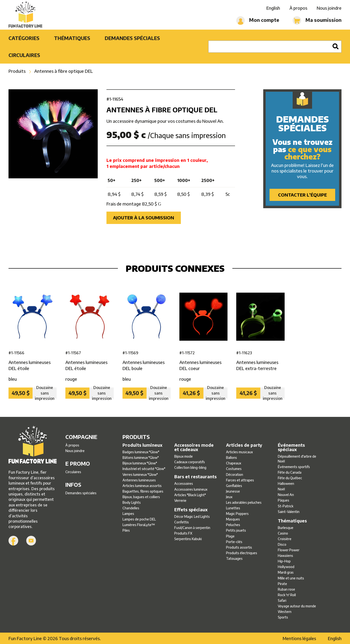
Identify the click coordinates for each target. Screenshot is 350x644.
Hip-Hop (284, 561)
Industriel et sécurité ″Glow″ (144, 469)
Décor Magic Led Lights (192, 516)
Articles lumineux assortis (142, 486)
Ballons (232, 458)
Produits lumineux (142, 445)
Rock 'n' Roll (287, 595)
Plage (230, 536)
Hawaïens (285, 556)
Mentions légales (299, 638)
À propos (298, 8)
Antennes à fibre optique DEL (64, 71)
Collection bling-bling (190, 467)
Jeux (229, 497)
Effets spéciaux (191, 510)
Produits (17, 71)
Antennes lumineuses (139, 480)
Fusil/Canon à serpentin (192, 528)
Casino (283, 533)
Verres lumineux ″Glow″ (140, 475)
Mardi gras (286, 572)
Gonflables (234, 486)
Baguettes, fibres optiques (143, 491)
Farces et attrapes (240, 480)
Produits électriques (242, 553)
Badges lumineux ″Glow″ (141, 452)
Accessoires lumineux (191, 489)
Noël (281, 489)
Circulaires (24, 55)
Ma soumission (317, 21)
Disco (282, 544)
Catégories (24, 38)
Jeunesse (233, 491)
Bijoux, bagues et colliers (141, 497)
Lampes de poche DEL (139, 519)
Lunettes (233, 508)
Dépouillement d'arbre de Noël (297, 459)
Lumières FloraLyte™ (139, 525)
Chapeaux (234, 463)
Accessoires (184, 483)
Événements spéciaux (291, 447)
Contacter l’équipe (302, 195)
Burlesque (286, 528)
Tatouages (234, 558)
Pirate (282, 584)
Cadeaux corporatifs (190, 462)
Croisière (285, 539)
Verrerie (180, 500)
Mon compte (258, 21)
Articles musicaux (239, 452)
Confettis (182, 522)
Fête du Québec (290, 478)
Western (285, 612)
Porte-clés (234, 542)
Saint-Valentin (289, 512)
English (273, 8)
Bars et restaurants (195, 477)
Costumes (234, 469)
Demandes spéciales (132, 38)
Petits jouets (236, 530)
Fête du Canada (290, 472)
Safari (282, 600)
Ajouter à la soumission (144, 218)
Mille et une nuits (291, 578)
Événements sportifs (294, 467)
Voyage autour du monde (297, 606)
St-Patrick (286, 506)
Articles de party (244, 445)
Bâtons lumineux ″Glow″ (141, 458)
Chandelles (131, 508)
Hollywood (286, 567)
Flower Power (289, 550)
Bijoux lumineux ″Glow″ (140, 463)
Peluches (233, 525)
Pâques (284, 500)
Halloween (286, 483)
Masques (233, 519)
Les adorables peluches (244, 502)
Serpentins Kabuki (188, 539)
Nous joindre (329, 8)
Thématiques (72, 38)
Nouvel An (286, 495)
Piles (126, 530)
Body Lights (132, 502)
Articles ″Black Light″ (190, 495)
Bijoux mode (184, 456)
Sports (283, 617)
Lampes (128, 514)
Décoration (235, 475)
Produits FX (183, 533)
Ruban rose (286, 589)
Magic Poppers (237, 514)
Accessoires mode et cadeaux (194, 447)
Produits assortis (239, 547)
